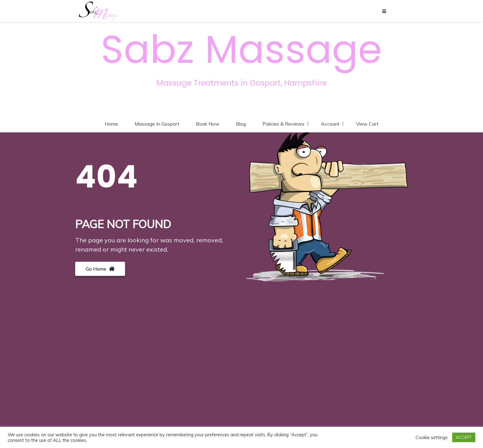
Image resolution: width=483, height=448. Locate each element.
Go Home (100, 269)
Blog (241, 124)
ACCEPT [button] (464, 437)
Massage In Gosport (157, 124)
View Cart (367, 124)
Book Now (208, 124)
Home (111, 124)
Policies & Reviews (283, 124)
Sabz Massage (241, 50)
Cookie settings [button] (432, 438)
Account (330, 124)
